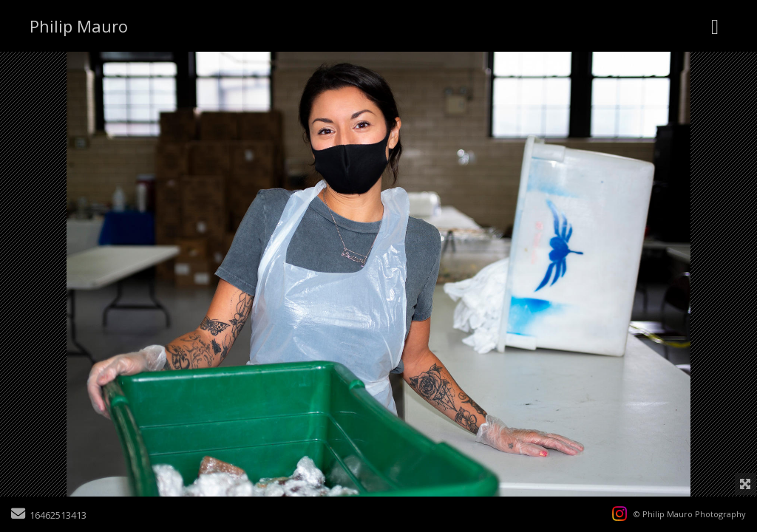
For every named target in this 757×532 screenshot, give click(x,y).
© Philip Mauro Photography (690, 514)
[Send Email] (18, 515)
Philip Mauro (79, 26)
